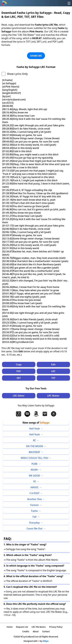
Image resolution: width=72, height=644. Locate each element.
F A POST (34, 493)
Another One (34, 499)
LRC (53, 371)
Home (10, 627)
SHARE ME (36, 56)
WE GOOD (35, 476)
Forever (34, 505)
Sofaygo (45, 423)
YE (35, 481)
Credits (26, 631)
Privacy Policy (56, 627)
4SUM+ (34, 470)
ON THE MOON (34, 446)
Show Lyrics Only (17, 74)
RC (35, 440)
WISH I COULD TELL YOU (35, 458)
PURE (34, 464)
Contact (46, 631)
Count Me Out (35, 528)
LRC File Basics (39, 627)
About (36, 631)
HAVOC (35, 487)
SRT (19, 378)
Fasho (34, 511)
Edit (53, 364)
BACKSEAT (34, 452)
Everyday (35, 523)
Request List (22, 627)
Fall (34, 517)
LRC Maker (53, 396)
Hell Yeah (34, 429)
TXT (53, 378)
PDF (19, 371)
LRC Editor (19, 396)
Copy (19, 364)
